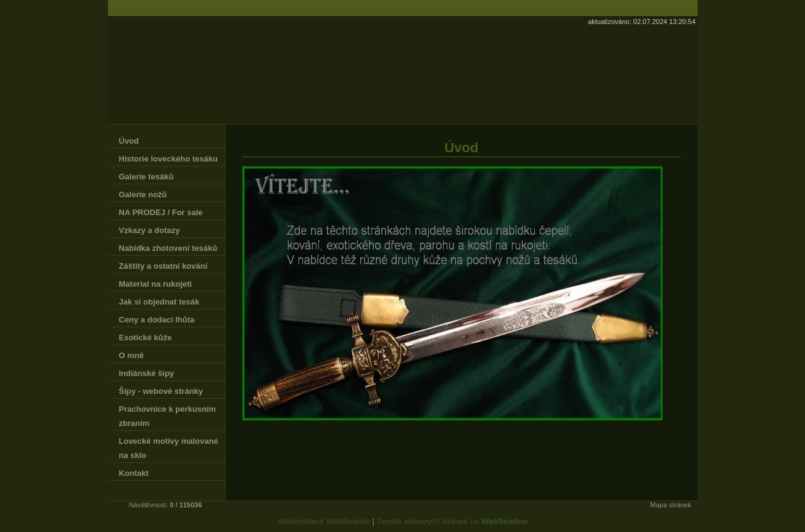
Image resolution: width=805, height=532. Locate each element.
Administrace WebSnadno (324, 521)
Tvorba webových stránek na (452, 521)
